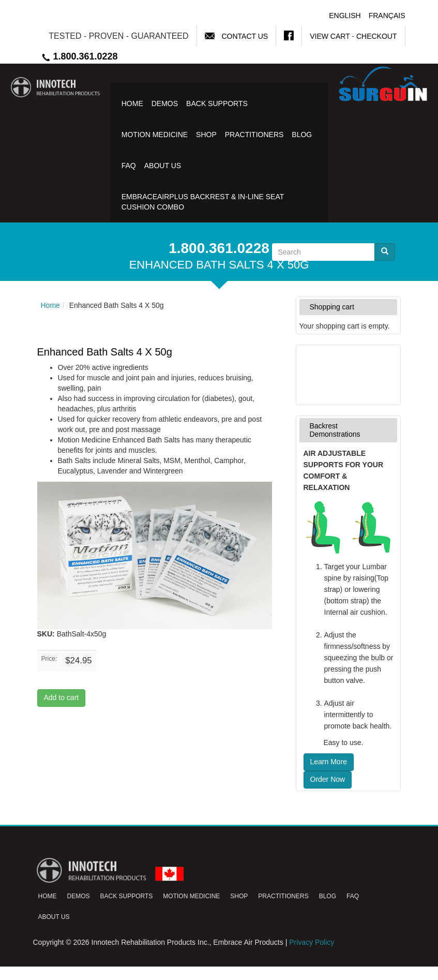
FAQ (129, 166)
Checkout (377, 36)
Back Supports (217, 103)
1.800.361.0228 (79, 56)
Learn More (329, 762)
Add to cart (62, 697)
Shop (206, 135)
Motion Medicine (155, 135)
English (345, 16)
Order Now (328, 779)
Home (132, 103)
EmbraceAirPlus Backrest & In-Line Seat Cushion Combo (203, 202)
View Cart (330, 36)
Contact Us (245, 36)
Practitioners (254, 135)
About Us (163, 166)
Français (387, 16)
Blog (302, 135)
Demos (165, 103)
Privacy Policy (312, 942)
